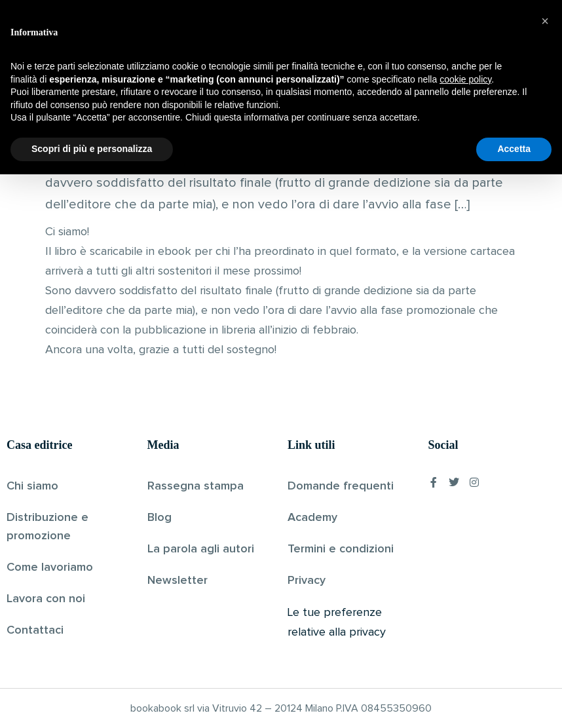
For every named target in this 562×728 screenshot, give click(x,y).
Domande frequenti (341, 486)
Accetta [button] (514, 702)
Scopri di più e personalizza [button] (92, 702)
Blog (159, 518)
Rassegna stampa (196, 486)
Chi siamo (32, 486)
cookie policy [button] (465, 633)
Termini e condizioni (341, 549)
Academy (312, 518)
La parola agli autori (201, 549)
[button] (545, 575)
